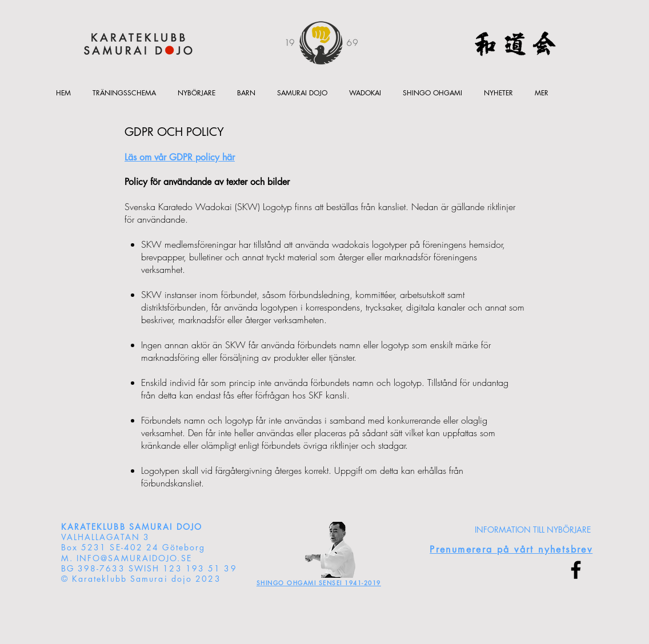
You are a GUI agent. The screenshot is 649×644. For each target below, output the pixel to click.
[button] (246, 93)
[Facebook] (576, 570)
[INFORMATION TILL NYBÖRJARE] (533, 530)
